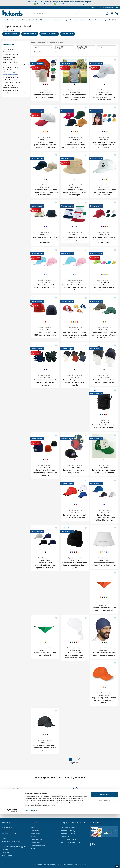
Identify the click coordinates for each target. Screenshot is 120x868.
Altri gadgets (67, 20)
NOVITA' (112, 20)
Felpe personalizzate (10, 57)
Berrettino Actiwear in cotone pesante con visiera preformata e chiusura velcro (104, 240)
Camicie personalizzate (10, 54)
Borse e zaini (26, 20)
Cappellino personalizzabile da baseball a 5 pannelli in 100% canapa (45, 748)
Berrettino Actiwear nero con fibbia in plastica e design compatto (75, 97)
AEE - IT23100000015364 (70, 840)
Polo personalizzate (9, 52)
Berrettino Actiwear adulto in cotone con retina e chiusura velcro (45, 287)
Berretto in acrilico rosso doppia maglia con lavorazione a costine (45, 472)
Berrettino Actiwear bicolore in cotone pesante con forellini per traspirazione (45, 240)
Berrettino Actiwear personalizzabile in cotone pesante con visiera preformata (75, 145)
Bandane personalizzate (49, 34)
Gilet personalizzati (9, 60)
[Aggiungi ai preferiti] (56, 60)
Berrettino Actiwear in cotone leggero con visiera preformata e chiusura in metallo (75, 335)
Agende (76, 20)
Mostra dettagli (30, 864)
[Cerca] (76, 13)
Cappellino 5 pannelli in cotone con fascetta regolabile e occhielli (104, 700)
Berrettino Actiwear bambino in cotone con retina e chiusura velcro (75, 287)
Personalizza (104, 854)
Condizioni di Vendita (68, 828)
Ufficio (35, 20)
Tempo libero (56, 20)
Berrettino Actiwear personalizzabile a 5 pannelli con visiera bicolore (104, 97)
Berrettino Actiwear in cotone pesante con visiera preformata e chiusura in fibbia (104, 335)
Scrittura (8, 20)
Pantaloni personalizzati (11, 88)
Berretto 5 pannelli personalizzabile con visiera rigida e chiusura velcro (104, 517)
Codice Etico (65, 837)
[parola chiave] (52, 13)
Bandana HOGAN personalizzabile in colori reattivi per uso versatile (75, 655)
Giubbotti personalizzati (11, 62)
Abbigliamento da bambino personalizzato (12, 68)
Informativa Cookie (68, 834)
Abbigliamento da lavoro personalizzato (16, 65)
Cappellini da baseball (11, 34)
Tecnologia (16, 20)
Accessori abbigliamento (11, 90)
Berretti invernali (67, 34)
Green (91, 20)
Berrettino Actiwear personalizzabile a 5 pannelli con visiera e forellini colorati (45, 145)
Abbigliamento (45, 20)
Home (33, 42)
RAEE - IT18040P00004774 (70, 843)
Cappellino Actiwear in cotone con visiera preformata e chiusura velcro (104, 192)
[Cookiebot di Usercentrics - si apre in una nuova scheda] (12, 864)
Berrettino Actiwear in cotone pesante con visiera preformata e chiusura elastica (45, 192)
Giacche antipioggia (10, 72)
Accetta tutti (104, 848)
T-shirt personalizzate (10, 49)
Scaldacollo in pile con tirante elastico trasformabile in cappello (75, 382)
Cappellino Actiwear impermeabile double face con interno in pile (75, 192)
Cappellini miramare (30, 34)
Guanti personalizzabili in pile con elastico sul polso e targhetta (45, 382)
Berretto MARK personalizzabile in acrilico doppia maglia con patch (75, 565)
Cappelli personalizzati (11, 75)
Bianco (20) (64, 47)
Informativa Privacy (68, 831)
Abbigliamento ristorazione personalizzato (16, 93)
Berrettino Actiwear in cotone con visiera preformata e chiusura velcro (104, 145)
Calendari (84, 20)
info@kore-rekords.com (109, 7)
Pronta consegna (101, 20)
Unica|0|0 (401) (85, 47)
